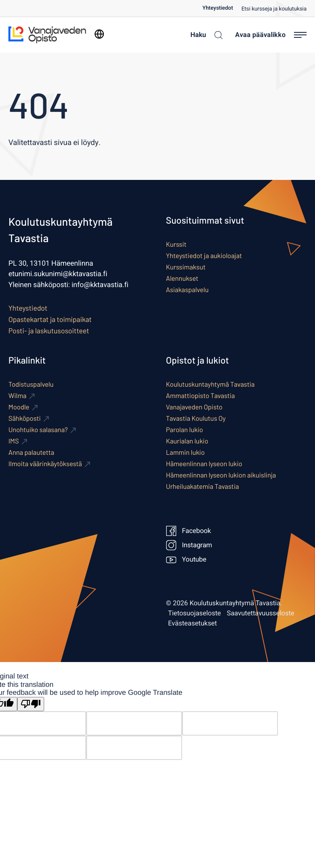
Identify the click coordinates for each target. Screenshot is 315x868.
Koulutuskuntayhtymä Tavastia (210, 384)
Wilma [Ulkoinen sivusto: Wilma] (17, 396)
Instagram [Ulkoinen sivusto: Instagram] (189, 545)
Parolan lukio (185, 430)
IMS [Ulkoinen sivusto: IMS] (14, 441)
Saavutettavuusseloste (261, 613)
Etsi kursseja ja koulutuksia (274, 9)
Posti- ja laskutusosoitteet (49, 331)
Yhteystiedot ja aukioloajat (204, 256)
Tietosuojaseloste (195, 613)
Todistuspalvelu (31, 384)
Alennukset (182, 278)
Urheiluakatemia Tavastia (203, 487)
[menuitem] (222, 8)
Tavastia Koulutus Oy (196, 418)
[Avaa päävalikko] (271, 35)
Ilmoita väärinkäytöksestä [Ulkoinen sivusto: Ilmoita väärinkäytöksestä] (45, 464)
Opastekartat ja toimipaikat (50, 319)
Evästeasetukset (193, 623)
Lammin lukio (185, 452)
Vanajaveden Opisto (194, 407)
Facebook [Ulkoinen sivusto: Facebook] (189, 531)
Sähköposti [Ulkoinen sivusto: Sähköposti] (25, 418)
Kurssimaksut (186, 267)
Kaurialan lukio (187, 441)
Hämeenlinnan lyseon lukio (204, 464)
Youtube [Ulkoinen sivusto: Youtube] (186, 559)
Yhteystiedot (218, 8)
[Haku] (204, 35)
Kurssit (176, 244)
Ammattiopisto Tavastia (201, 396)
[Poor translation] (31, 704)
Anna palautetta (31, 452)
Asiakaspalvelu (187, 290)
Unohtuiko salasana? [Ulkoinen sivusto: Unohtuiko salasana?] (38, 430)
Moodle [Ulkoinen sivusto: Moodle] (19, 407)
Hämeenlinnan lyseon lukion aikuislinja (221, 475)
